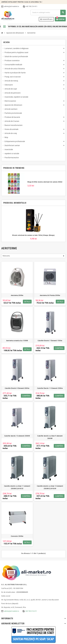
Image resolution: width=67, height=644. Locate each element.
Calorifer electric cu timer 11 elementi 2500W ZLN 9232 (17, 487)
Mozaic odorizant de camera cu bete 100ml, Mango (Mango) (33, 235)
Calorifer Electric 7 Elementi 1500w (50, 341)
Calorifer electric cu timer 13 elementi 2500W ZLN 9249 (50, 487)
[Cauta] (48, 12)
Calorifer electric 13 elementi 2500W (17, 436)
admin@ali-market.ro (12, 611)
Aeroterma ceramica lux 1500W (17, 341)
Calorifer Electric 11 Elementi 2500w (50, 388)
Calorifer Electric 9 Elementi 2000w (17, 388)
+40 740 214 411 (31, 611)
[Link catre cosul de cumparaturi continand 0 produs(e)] (60, 19)
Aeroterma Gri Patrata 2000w (50, 295)
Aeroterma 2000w (17, 295)
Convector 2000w (17, 536)
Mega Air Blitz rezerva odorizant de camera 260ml (45, 182)
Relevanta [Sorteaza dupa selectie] (6, 256)
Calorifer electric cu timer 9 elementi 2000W (50, 437)
